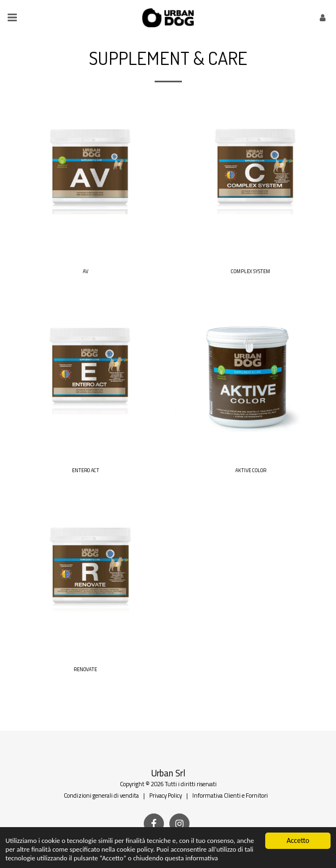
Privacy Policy (166, 795)
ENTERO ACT (85, 470)
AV (85, 271)
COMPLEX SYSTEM (251, 271)
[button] (12, 17)
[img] (85, 182)
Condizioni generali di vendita (101, 795)
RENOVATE (85, 669)
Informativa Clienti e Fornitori (230, 795)
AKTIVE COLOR (251, 470)
